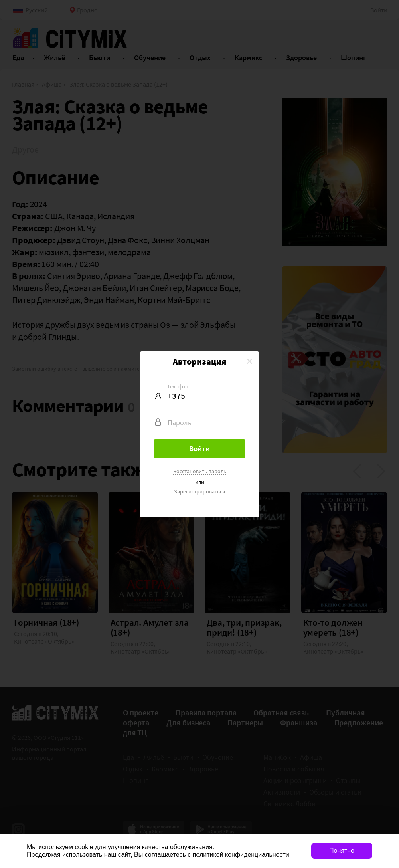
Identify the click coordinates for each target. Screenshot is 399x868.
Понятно (342, 851)
